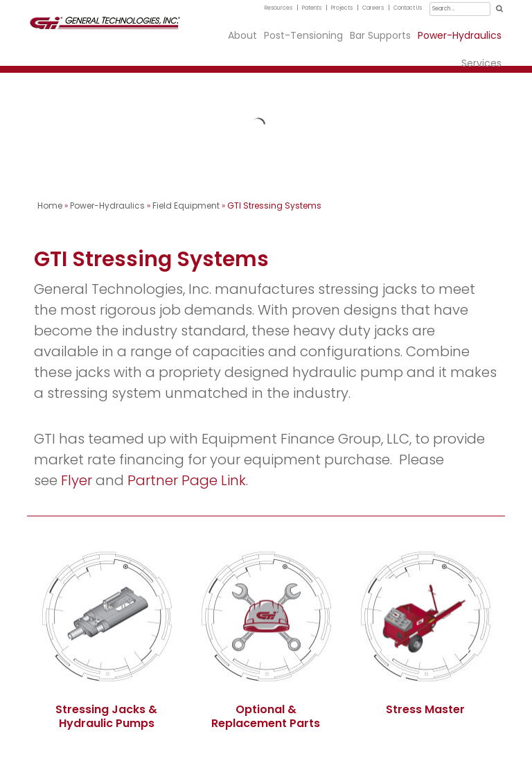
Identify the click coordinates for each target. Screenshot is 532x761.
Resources (278, 8)
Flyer (77, 480)
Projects (342, 8)
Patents (312, 8)
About (242, 35)
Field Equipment (186, 205)
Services (481, 63)
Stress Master (425, 709)
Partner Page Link (187, 480)
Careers (373, 8)
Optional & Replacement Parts (266, 716)
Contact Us (408, 8)
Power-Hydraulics (460, 35)
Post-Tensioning (303, 35)
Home (50, 205)
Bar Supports (380, 35)
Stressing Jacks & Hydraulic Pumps (106, 716)
